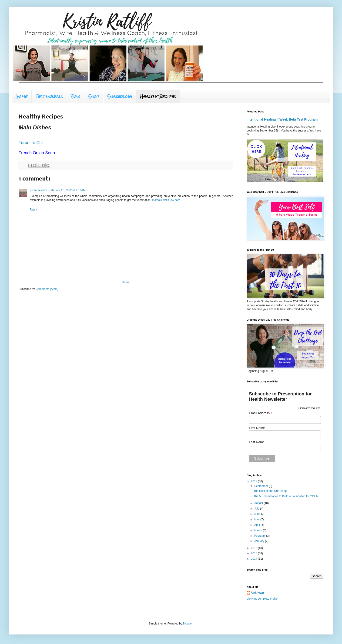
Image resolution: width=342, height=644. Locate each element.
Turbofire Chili (32, 143)
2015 (255, 553)
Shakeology (120, 96)
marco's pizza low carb (166, 200)
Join (76, 96)
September (262, 486)
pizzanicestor (39, 190)
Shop (94, 96)
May (257, 519)
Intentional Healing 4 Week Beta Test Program (282, 119)
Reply (33, 210)
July (257, 509)
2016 (255, 548)
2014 (255, 559)
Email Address (261, 413)
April (257, 525)
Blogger (188, 624)
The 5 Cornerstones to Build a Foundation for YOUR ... (287, 496)
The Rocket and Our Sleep (270, 491)
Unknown (258, 593)
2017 (255, 481)
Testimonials (49, 96)
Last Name (257, 442)
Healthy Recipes (158, 96)
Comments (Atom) (47, 289)
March (259, 530)
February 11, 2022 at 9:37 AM (67, 190)
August (259, 503)
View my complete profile (262, 599)
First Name (257, 428)
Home (21, 96)
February (260, 536)
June (258, 514)
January (260, 541)
